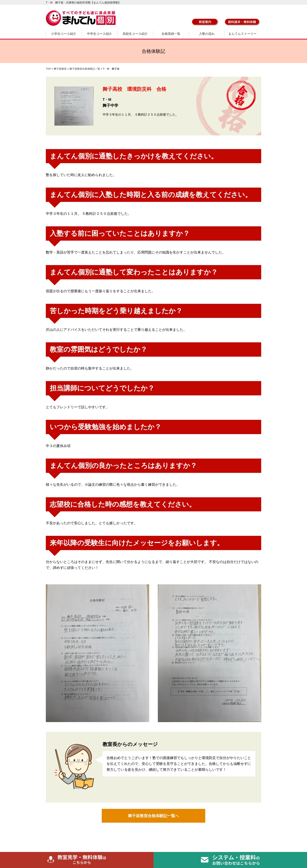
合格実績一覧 (171, 34)
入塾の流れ (207, 34)
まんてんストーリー (242, 34)
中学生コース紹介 (99, 34)
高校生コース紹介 (135, 34)
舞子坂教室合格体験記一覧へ (153, 816)
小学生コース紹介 (64, 34)
